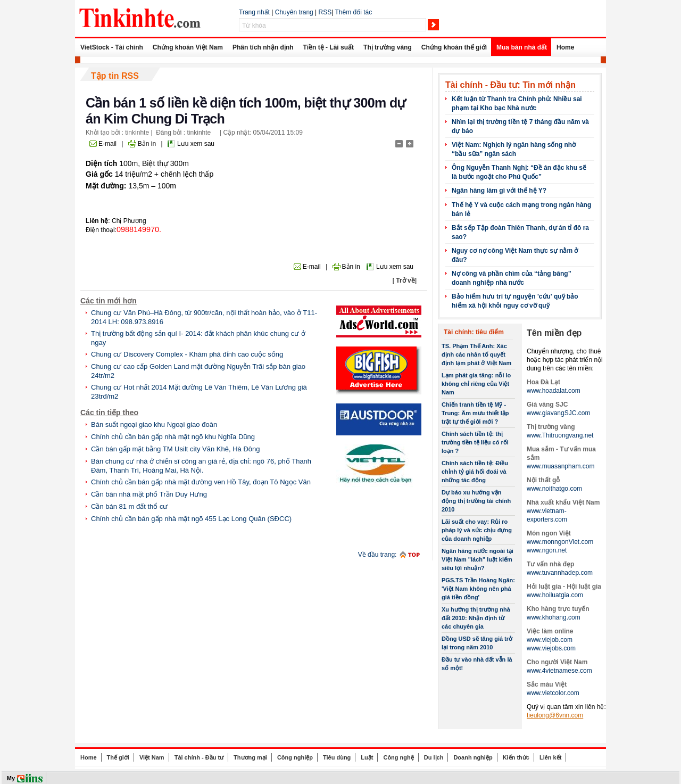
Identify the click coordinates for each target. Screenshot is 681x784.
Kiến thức (516, 757)
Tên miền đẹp (554, 333)
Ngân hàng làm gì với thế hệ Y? (499, 191)
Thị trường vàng (388, 47)
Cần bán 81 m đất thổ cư (129, 506)
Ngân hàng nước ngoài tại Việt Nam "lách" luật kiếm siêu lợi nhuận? (477, 559)
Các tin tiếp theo (109, 412)
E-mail (107, 144)
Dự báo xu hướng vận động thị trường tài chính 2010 (476, 501)
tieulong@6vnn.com (555, 715)
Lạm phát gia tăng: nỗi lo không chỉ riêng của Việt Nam (476, 384)
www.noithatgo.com (554, 489)
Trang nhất (254, 12)
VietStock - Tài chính (112, 47)
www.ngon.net (547, 550)
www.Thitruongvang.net (560, 435)
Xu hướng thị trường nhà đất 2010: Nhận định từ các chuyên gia (476, 618)
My (11, 778)
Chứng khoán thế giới (454, 47)
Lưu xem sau (196, 144)
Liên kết (550, 757)
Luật (367, 757)
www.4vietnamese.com (559, 671)
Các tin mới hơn (109, 301)
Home (565, 47)
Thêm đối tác (353, 12)
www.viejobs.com (551, 648)
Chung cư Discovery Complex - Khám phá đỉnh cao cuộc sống (187, 354)
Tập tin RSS (115, 76)
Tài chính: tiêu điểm (474, 332)
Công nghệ (398, 757)
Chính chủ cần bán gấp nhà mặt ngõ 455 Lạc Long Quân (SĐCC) (191, 519)
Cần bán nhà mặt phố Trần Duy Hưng (149, 494)
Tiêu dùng (337, 757)
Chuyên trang (294, 12)
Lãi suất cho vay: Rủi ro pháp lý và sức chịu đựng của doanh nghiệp (477, 530)
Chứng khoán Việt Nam (188, 47)
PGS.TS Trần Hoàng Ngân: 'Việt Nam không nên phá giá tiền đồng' (478, 589)
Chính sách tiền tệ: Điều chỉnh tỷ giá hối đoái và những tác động (475, 472)
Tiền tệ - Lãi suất (329, 47)
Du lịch (434, 757)
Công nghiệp (295, 757)
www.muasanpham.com (560, 466)
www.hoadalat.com (554, 391)
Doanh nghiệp (473, 757)
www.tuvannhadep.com (560, 573)
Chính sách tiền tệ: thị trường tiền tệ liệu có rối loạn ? (475, 442)
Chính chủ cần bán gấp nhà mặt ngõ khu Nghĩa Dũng (173, 437)
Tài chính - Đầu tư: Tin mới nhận (510, 85)
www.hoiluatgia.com (555, 595)
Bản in (147, 144)
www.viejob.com (550, 640)
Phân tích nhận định (263, 47)
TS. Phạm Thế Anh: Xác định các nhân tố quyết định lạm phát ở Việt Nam (476, 354)
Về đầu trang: (377, 555)
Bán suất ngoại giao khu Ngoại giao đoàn (154, 424)
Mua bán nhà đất (522, 47)
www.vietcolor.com (553, 693)
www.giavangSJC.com (558, 413)
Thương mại (250, 757)
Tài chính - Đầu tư (199, 757)
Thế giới (118, 757)
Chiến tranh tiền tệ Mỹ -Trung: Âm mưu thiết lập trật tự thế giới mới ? (475, 413)
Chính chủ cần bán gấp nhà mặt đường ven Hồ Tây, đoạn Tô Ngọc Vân (201, 482)
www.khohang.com (554, 617)
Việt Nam (152, 757)
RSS (325, 12)
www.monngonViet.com (560, 542)
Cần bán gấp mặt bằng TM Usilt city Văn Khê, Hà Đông (176, 449)
